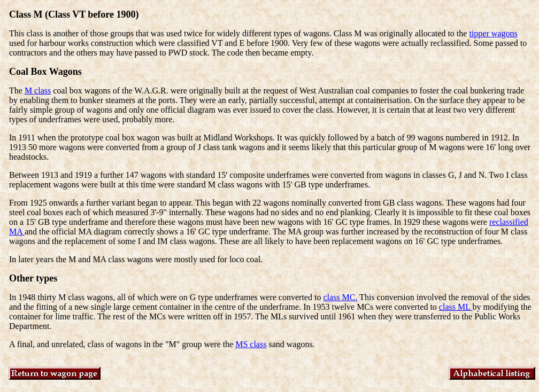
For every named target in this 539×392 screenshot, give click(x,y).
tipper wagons (493, 33)
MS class (251, 344)
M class (38, 91)
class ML (456, 307)
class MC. (340, 297)
